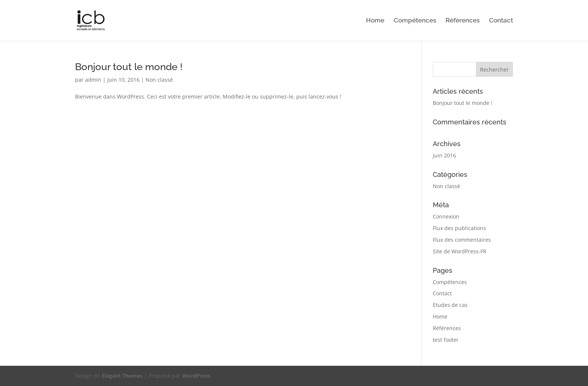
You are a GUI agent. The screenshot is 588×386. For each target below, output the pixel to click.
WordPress (196, 376)
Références (463, 21)
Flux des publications (459, 228)
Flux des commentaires (462, 240)
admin (93, 80)
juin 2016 (444, 155)
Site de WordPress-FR (460, 251)
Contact (501, 21)
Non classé (159, 80)
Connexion (446, 216)
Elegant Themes (122, 376)
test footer (446, 340)
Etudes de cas (450, 305)
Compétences (415, 21)
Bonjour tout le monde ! (129, 67)
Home (375, 21)
